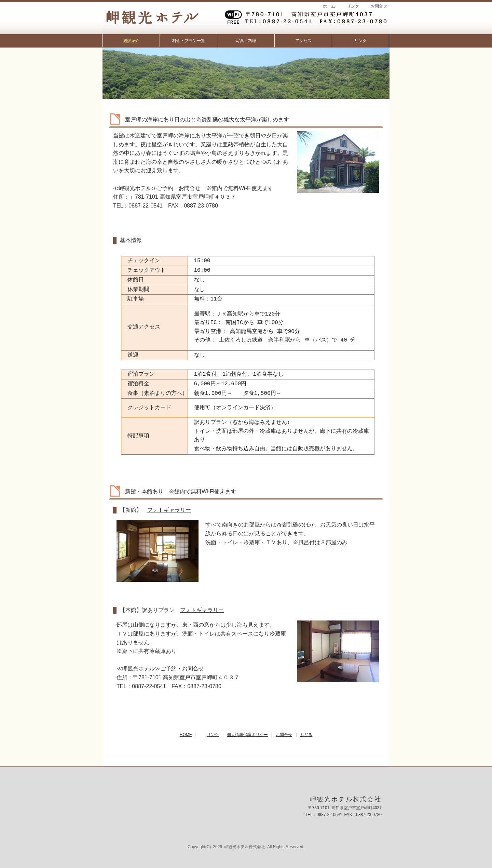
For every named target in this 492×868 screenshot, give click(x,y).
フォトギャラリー (169, 510)
